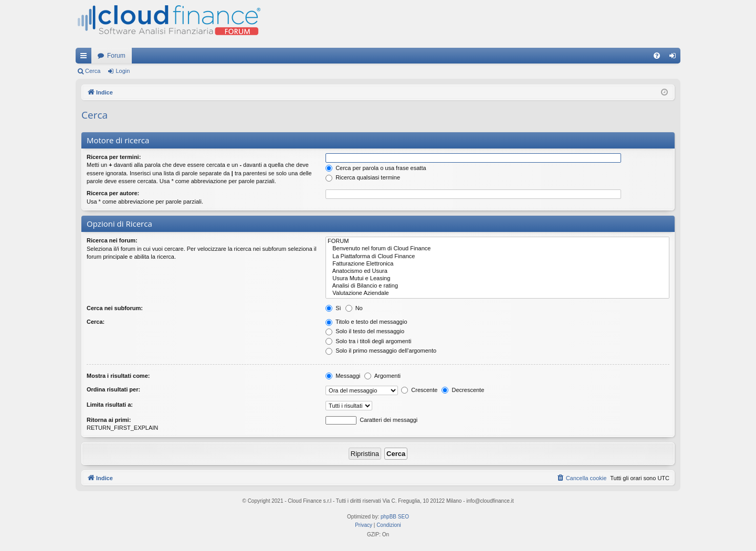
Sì (333, 308)
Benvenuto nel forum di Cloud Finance (497, 249)
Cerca (93, 71)
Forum (116, 56)
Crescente (419, 390)
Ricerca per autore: (113, 193)
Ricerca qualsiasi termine (363, 177)
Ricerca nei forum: (112, 240)
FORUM (497, 241)
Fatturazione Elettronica (497, 264)
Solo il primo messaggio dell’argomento (381, 351)
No (354, 308)
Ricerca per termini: (114, 157)
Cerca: (96, 322)
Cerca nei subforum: (115, 308)
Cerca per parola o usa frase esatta (376, 168)
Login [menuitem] (675, 58)
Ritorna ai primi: (109, 420)
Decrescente (463, 390)
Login (123, 71)
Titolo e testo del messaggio (366, 322)
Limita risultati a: (110, 405)
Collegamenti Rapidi (86, 58)
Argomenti (382, 376)
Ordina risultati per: (113, 389)
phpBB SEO (395, 517)
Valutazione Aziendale (497, 293)
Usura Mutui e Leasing (497, 279)
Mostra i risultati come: (118, 376)
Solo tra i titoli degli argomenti (368, 341)
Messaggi (343, 376)
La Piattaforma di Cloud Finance (497, 257)
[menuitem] (657, 56)
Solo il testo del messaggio (365, 331)
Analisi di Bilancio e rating (497, 286)
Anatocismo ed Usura (497, 271)
